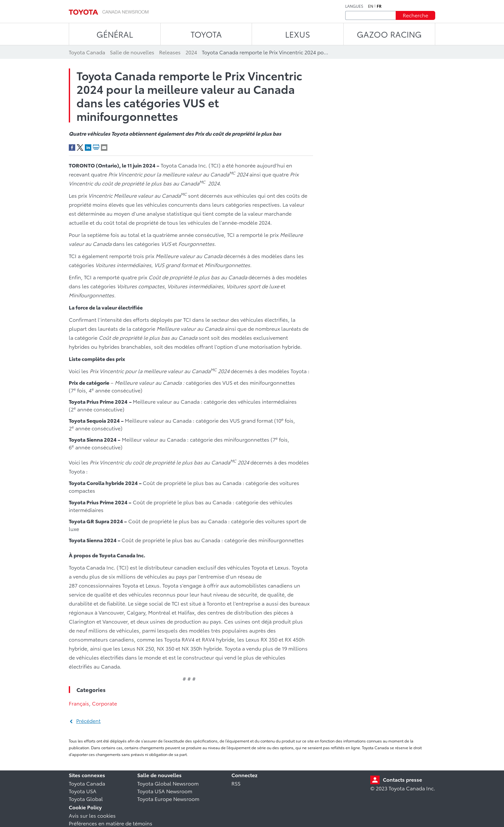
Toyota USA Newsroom (165, 791)
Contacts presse (402, 779)
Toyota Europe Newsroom (168, 799)
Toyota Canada (87, 783)
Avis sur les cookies (92, 815)
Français (79, 703)
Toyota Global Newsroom (168, 783)
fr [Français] (379, 6)
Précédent (88, 720)
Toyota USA (83, 791)
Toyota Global (86, 799)
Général (115, 34)
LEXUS (298, 34)
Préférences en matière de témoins (111, 823)
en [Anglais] (371, 6)
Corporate (104, 703)
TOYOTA (206, 34)
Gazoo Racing (389, 34)
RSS (236, 783)
